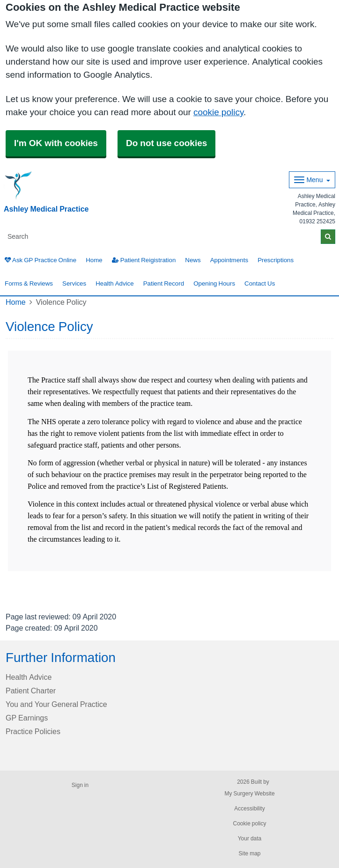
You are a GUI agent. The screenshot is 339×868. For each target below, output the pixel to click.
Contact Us (260, 283)
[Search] (162, 237)
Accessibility (249, 809)
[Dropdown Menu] (312, 180)
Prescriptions (276, 260)
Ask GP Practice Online (41, 260)
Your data (250, 839)
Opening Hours (214, 283)
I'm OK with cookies (56, 143)
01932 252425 (317, 221)
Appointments (229, 260)
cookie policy (218, 112)
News (193, 260)
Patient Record (164, 283)
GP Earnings (27, 718)
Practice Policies (33, 731)
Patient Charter (31, 691)
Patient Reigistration (144, 260)
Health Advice (115, 283)
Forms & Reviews (29, 283)
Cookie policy (249, 824)
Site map (249, 853)
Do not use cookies (166, 143)
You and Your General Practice (56, 704)
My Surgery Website (249, 794)
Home (94, 260)
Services (74, 283)
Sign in (80, 785)
